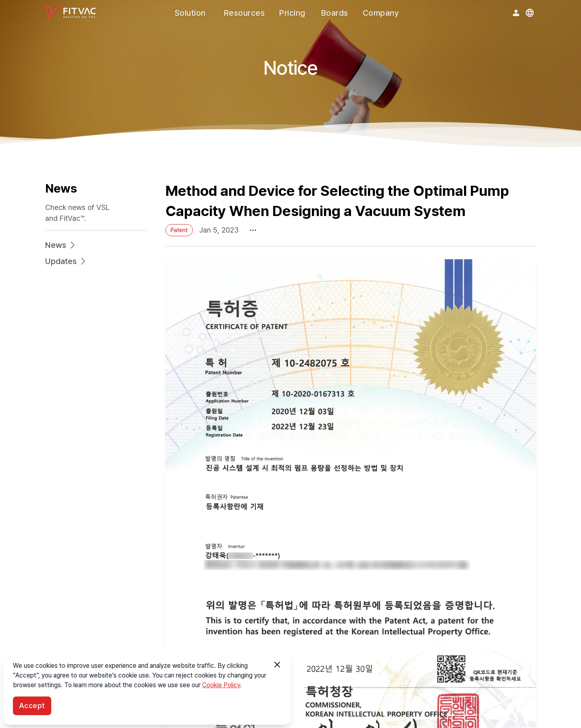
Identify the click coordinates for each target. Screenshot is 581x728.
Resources (245, 13)
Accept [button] (32, 706)
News (61, 245)
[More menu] (253, 230)
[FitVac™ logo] (70, 12)
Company (381, 13)
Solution (190, 13)
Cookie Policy (221, 685)
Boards (335, 13)
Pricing (292, 13)
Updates (67, 261)
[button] (277, 665)
